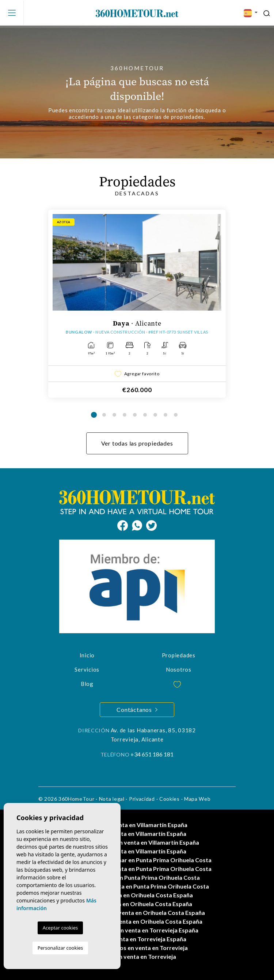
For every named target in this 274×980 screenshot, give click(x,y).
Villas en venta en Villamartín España (137, 851)
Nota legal (112, 799)
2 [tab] (104, 415)
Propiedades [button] (179, 655)
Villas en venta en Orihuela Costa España (137, 904)
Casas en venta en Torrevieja (137, 956)
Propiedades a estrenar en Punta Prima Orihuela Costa (137, 860)
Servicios (87, 669)
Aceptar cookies (60, 928)
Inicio (87, 655)
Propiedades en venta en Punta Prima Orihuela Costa (137, 886)
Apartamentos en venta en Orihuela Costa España (137, 913)
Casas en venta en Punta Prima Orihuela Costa (137, 877)
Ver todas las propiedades (137, 443)
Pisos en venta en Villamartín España (137, 833)
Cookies (170, 799)
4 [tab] (125, 415)
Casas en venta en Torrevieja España (137, 939)
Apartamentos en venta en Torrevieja (137, 948)
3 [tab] (114, 415)
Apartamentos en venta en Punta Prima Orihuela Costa (137, 869)
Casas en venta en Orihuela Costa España (137, 895)
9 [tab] (176, 415)
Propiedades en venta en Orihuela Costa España (137, 921)
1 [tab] (94, 415)
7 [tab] (155, 415)
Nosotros (179, 669)
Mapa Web (197, 799)
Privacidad (142, 799)
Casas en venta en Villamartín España (137, 825)
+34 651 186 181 (152, 754)
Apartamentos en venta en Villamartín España (137, 842)
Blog (87, 684)
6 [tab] (145, 415)
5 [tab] (135, 415)
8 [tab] (165, 415)
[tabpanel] (137, 304)
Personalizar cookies (60, 948)
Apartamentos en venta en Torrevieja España (137, 930)
